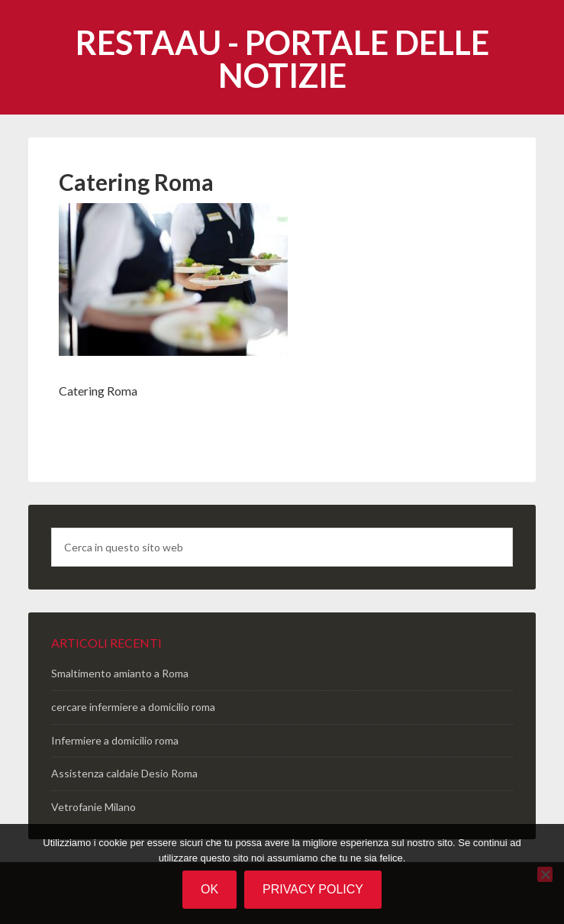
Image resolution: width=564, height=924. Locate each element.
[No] (545, 874)
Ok (209, 889)
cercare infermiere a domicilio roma (133, 707)
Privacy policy (313, 889)
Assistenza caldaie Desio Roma (124, 773)
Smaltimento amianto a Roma (120, 673)
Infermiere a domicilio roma (115, 740)
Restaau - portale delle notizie (282, 59)
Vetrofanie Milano (93, 807)
